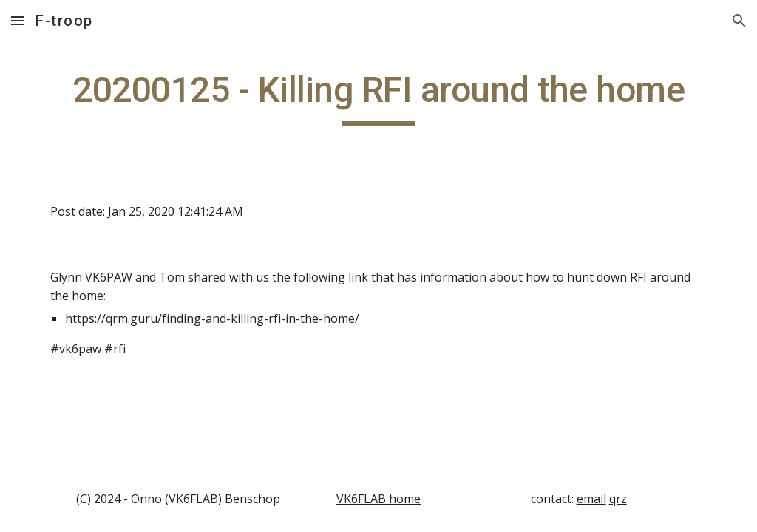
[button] (18, 20)
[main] (379, 97)
